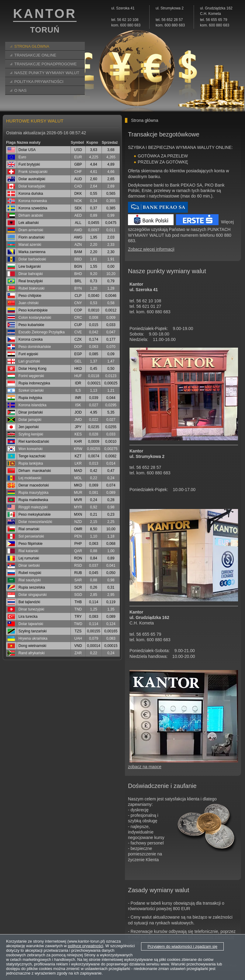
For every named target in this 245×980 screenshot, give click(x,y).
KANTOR (45, 22)
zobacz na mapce (145, 767)
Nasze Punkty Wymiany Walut (47, 73)
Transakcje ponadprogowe (45, 64)
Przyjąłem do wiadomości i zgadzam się (182, 946)
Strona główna (32, 46)
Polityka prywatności (39, 82)
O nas (20, 90)
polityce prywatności (85, 946)
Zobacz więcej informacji (151, 249)
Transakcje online (35, 55)
